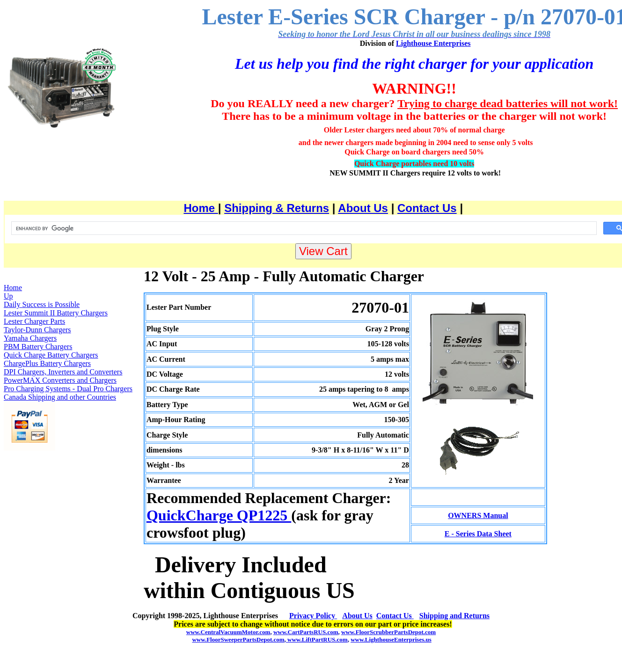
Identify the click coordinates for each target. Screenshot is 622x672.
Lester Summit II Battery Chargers (56, 313)
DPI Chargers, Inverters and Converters (63, 372)
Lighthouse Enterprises (433, 43)
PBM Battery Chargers (38, 347)
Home (201, 208)
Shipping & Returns (277, 208)
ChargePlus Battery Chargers (47, 363)
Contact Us (427, 208)
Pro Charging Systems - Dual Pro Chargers (68, 389)
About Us (363, 208)
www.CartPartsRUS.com (306, 632)
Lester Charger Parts (34, 321)
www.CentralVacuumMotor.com (228, 632)
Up (8, 296)
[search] (303, 228)
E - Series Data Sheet (478, 534)
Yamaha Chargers (30, 338)
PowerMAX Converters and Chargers (60, 380)
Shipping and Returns (454, 616)
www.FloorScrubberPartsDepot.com (388, 632)
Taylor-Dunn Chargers (37, 330)
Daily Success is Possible (42, 304)
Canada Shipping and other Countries (60, 397)
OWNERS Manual (478, 515)
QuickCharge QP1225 (219, 515)
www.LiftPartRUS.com (317, 639)
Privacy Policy (313, 616)
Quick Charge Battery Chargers (51, 355)
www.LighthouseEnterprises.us (391, 639)
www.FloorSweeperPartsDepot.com (238, 639)
